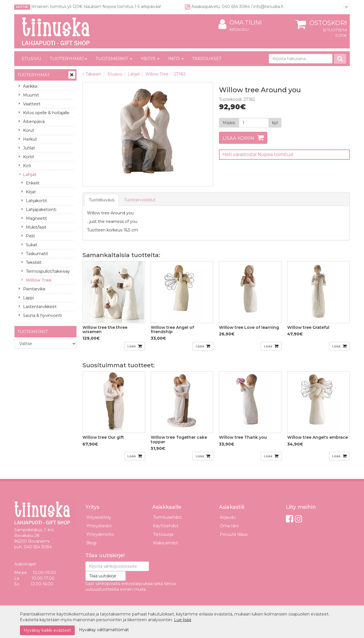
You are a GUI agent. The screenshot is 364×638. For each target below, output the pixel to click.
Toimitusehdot (167, 517)
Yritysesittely (99, 517)
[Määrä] (254, 123)
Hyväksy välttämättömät (104, 630)
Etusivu (31, 59)
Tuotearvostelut (140, 200)
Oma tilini (240, 23)
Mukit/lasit (36, 227)
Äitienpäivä (34, 122)
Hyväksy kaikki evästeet (47, 630)
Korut (29, 130)
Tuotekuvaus (102, 200)
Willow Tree (39, 280)
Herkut (30, 139)
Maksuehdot (166, 543)
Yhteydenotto (100, 534)
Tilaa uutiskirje (103, 576)
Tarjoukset (207, 59)
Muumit (31, 95)
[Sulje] (347, 7)
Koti (27, 166)
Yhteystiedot (99, 526)
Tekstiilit (34, 262)
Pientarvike (34, 289)
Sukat (32, 245)
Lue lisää (183, 620)
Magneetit (36, 218)
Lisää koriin (238, 138)
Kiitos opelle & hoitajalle (46, 113)
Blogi (91, 543)
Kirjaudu (239, 29)
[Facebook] (289, 519)
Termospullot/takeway (48, 271)
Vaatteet (32, 104)
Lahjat (30, 175)
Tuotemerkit (114, 59)
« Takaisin (92, 74)
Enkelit (33, 183)
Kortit (29, 157)
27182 (180, 74)
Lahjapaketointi (41, 210)
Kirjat (31, 192)
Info (176, 59)
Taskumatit (37, 254)
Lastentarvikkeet (40, 307)
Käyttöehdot (166, 526)
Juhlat (29, 148)
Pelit (30, 236)
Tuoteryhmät (68, 59)
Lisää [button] (132, 346)
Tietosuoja (163, 534)
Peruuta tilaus (234, 534)
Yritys (150, 59)
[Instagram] (299, 519)
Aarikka (30, 86)
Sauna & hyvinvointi (42, 315)
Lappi (28, 298)
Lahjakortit (36, 201)
